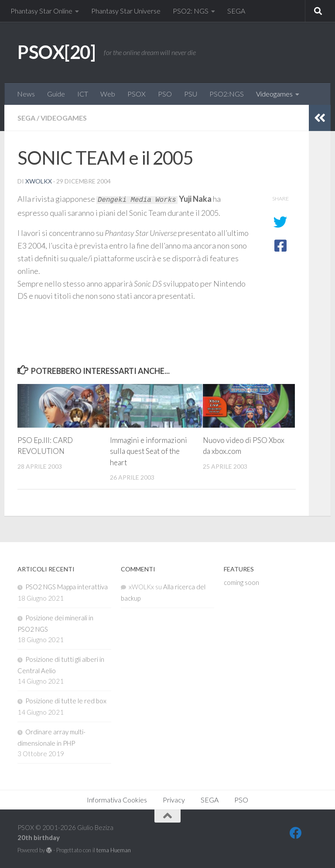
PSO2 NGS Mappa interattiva (67, 587)
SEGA (236, 11)
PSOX (137, 94)
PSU (191, 94)
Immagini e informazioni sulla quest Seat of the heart (149, 451)
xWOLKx (39, 181)
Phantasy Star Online (41, 11)
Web (108, 94)
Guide (56, 94)
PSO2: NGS (191, 11)
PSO (165, 94)
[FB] (296, 833)
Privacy (174, 800)
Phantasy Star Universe (126, 11)
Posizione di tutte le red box (66, 701)
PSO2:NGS (227, 94)
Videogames (274, 94)
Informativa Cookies (117, 800)
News (26, 94)
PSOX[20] (56, 52)
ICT (83, 94)
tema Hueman (114, 850)
